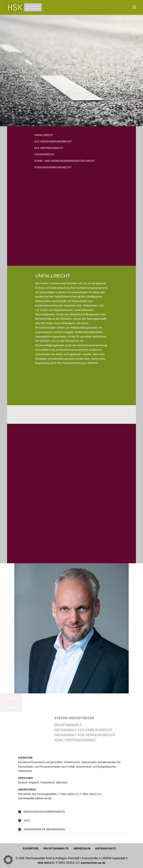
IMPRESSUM (82, 848)
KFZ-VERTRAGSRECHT (49, 148)
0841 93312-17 (69, 794)
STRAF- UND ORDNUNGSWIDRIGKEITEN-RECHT (65, 161)
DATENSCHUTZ (106, 848)
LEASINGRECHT (44, 154)
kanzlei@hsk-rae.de (93, 863)
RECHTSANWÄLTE (56, 848)
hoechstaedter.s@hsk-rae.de (35, 798)
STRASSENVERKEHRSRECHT (53, 167)
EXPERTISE (31, 848)
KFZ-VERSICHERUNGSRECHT (53, 142)
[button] (8, 860)
